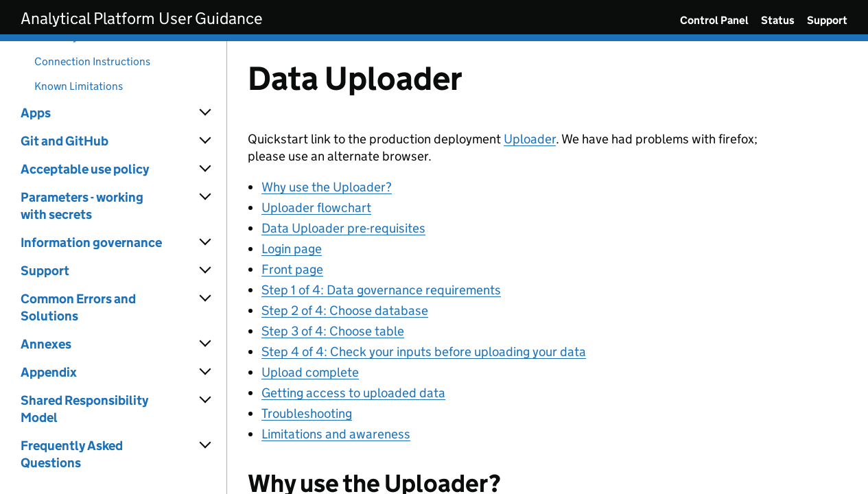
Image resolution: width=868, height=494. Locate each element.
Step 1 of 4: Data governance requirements (381, 290)
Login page (292, 249)
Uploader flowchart (316, 208)
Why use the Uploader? (327, 187)
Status (778, 20)
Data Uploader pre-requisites (343, 228)
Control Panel (714, 20)
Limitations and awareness (336, 434)
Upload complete (310, 372)
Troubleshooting (307, 413)
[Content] (548, 268)
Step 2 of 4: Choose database (345, 310)
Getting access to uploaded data (353, 393)
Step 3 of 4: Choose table (333, 331)
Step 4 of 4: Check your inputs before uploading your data (424, 352)
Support (827, 20)
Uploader (530, 139)
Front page (292, 269)
